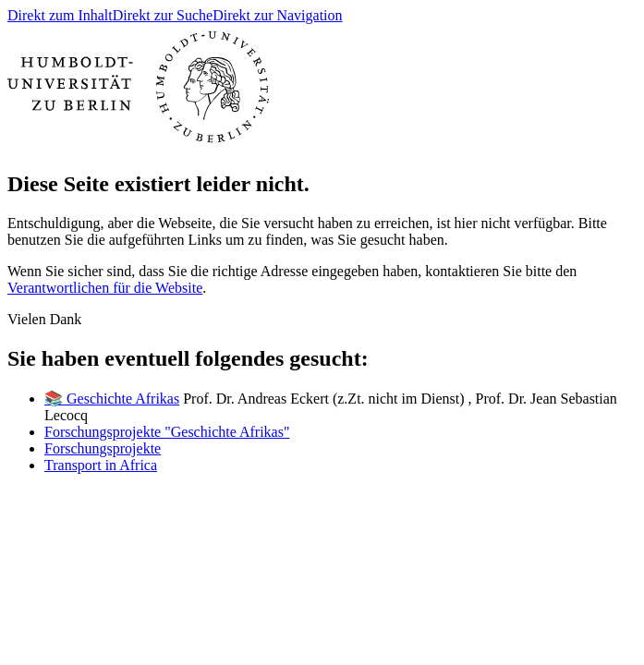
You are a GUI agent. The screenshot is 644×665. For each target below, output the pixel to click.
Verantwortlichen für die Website (105, 288)
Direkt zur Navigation (277, 15)
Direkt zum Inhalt (60, 15)
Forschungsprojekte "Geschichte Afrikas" (167, 432)
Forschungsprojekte (103, 448)
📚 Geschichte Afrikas (112, 399)
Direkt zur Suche (163, 15)
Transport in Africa (101, 465)
